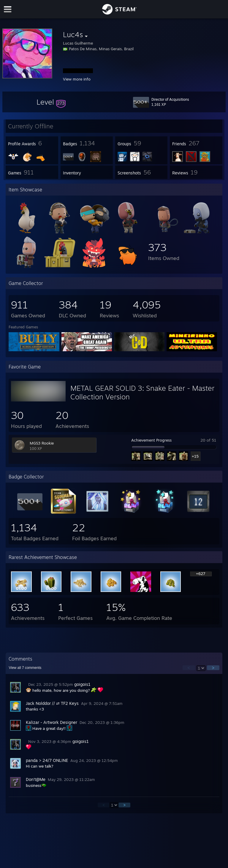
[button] (51, 102)
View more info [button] (77, 79)
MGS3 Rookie (42, 443)
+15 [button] (195, 456)
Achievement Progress (151, 440)
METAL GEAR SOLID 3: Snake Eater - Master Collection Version (142, 392)
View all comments (25, 668)
